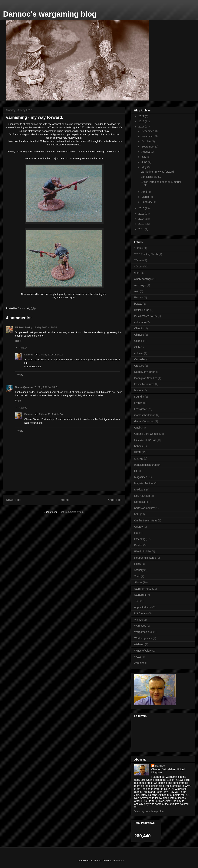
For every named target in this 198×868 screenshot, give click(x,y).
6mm (137, 273)
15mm (138, 248)
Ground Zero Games (146, 434)
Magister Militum (144, 483)
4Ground (139, 266)
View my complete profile (149, 811)
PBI (136, 533)
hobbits (139, 446)
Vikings (139, 620)
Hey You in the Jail (145, 440)
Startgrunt (140, 595)
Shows (138, 582)
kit (136, 471)
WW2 (137, 657)
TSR (137, 601)
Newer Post (14, 500)
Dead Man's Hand (145, 372)
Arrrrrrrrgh (140, 285)
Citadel (138, 341)
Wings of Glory (143, 651)
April (144, 192)
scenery (139, 570)
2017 (142, 127)
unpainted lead (143, 607)
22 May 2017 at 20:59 (45, 327)
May (144, 167)
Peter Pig (140, 539)
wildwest (139, 644)
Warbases (140, 626)
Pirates (138, 545)
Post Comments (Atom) (72, 512)
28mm (138, 260)
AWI (137, 291)
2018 (142, 121)
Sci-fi (137, 576)
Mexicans (140, 490)
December (148, 131)
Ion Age (139, 459)
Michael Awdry (24, 327)
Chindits (139, 328)
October (147, 141)
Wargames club (143, 632)
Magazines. (141, 477)
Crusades (140, 359)
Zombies (139, 663)
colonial (139, 353)
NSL (137, 514)
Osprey (139, 527)
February (147, 202)
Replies (23, 348)
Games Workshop (145, 415)
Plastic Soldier (143, 551)
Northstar (140, 502)
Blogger (120, 861)
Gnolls (138, 428)
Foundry (139, 397)
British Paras (142, 310)
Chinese (139, 335)
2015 (142, 214)
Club (137, 347)
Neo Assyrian (142, 496)
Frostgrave (141, 409)
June (145, 162)
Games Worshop (144, 421)
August (146, 152)
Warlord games (143, 638)
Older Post (115, 500)
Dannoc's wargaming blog (50, 14)
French (138, 403)
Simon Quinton (24, 387)
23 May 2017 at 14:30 (51, 414)
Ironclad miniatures (145, 465)
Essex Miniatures (144, 384)
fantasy (139, 390)
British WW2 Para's (146, 316)
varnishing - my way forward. (158, 172)
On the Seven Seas (146, 520)
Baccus (139, 297)
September (148, 147)
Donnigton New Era (146, 378)
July (144, 157)
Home (65, 500)
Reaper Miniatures (145, 558)
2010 (142, 229)
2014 (142, 219)
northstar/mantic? (144, 508)
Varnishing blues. (151, 177)
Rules (138, 564)
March (145, 197)
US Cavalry (141, 613)
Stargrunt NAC (143, 589)
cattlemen (140, 322)
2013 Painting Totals (146, 254)
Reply (18, 341)
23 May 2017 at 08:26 (46, 387)
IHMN (138, 452)
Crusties (139, 366)
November (148, 136)
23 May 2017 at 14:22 (51, 355)
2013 (142, 224)
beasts (138, 304)
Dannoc (29, 355)
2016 (142, 208)
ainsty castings (143, 279)
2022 (142, 116)
